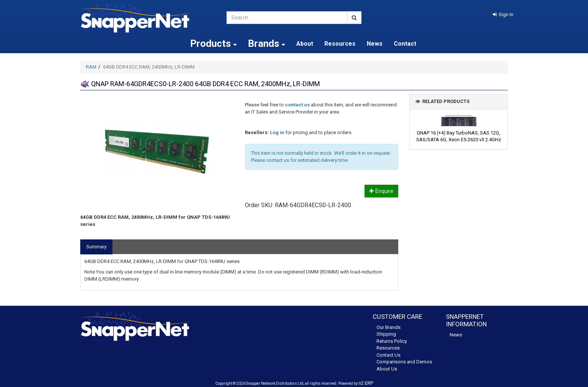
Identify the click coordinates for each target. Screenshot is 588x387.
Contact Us (388, 355)
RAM (91, 67)
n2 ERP (366, 383)
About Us (387, 369)
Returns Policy (392, 341)
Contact (405, 44)
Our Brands (388, 327)
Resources (340, 44)
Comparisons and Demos (404, 362)
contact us (297, 105)
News (375, 44)
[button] (503, 14)
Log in (277, 132)
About (305, 44)
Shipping (386, 334)
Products (213, 43)
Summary (96, 247)
